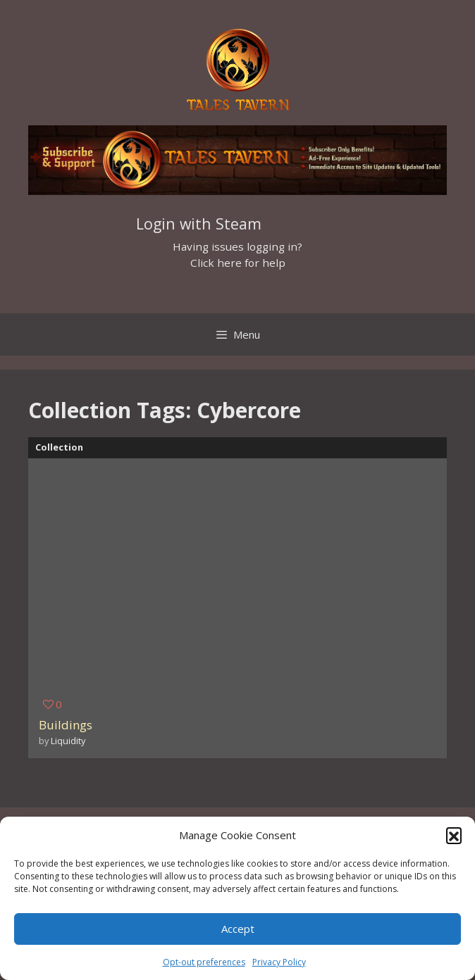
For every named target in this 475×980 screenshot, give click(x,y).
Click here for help (238, 263)
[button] (454, 835)
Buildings (66, 725)
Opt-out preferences (204, 962)
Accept (238, 929)
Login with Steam (199, 224)
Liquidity (68, 741)
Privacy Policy (279, 962)
